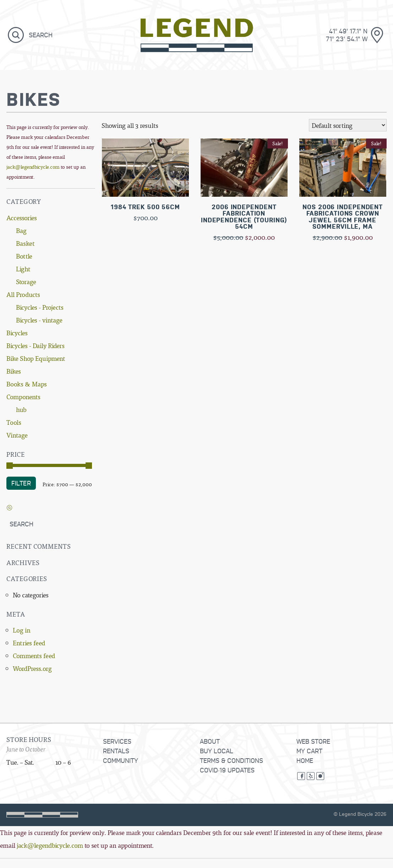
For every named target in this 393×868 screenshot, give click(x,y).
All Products (23, 294)
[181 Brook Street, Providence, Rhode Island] (323, 35)
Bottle (24, 256)
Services (117, 741)
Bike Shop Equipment (36, 358)
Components (23, 397)
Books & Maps (27, 384)
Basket (25, 243)
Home (305, 760)
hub (21, 409)
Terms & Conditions (231, 760)
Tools (14, 422)
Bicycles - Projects (40, 307)
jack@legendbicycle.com (33, 167)
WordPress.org (32, 668)
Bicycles (17, 333)
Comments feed (34, 655)
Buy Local (217, 751)
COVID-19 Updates (227, 770)
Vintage (17, 435)
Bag (21, 230)
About (210, 741)
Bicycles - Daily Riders (36, 345)
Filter (21, 483)
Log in (22, 630)
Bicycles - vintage (39, 320)
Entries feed (29, 643)
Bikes (14, 371)
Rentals (116, 751)
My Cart (309, 751)
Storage (26, 281)
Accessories (22, 218)
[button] (16, 35)
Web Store (313, 741)
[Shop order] (348, 126)
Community (121, 760)
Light (23, 269)
